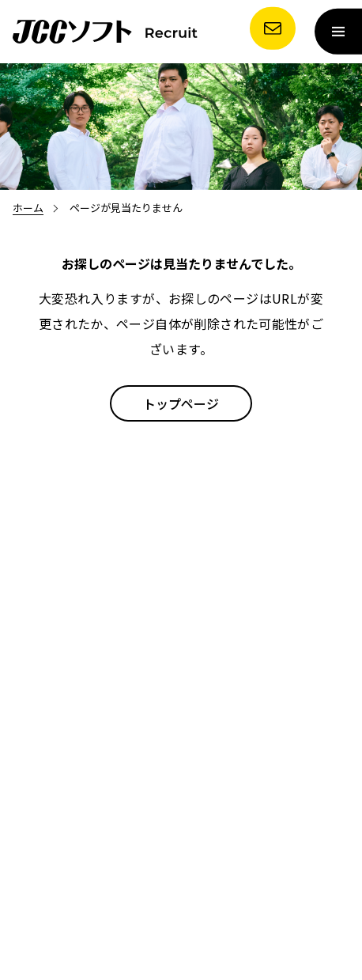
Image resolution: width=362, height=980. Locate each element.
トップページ (181, 403)
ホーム (28, 208)
